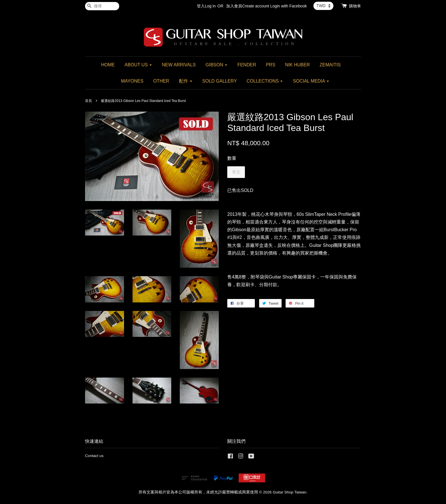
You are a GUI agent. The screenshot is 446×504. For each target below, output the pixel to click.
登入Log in (206, 6)
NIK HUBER (297, 65)
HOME (108, 65)
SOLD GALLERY (220, 81)
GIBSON (217, 65)
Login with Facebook (288, 6)
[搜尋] (102, 6)
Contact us (94, 456)
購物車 (355, 6)
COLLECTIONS (265, 81)
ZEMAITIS (330, 65)
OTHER (161, 81)
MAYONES (132, 81)
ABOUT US (138, 65)
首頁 (88, 101)
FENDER (247, 65)
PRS (271, 65)
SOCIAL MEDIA (311, 81)
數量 (232, 158)
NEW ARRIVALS (179, 65)
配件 (186, 81)
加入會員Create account (248, 6)
